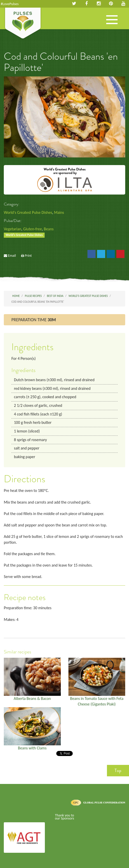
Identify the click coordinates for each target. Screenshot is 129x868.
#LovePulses (10, 4)
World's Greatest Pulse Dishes (28, 212)
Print (28, 255)
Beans (49, 229)
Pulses (23, 24)
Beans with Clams (32, 748)
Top (118, 770)
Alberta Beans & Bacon (32, 698)
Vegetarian (13, 229)
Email (12, 255)
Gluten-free (32, 229)
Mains (59, 212)
